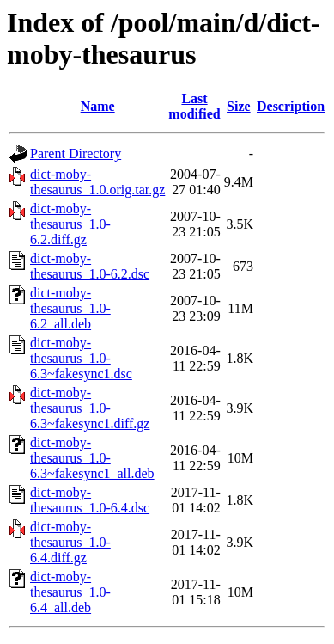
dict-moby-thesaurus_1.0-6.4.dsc (90, 500)
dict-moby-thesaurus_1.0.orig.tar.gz (97, 182)
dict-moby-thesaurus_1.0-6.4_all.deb (70, 592)
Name (98, 106)
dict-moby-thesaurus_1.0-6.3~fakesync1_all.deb (92, 458)
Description (291, 106)
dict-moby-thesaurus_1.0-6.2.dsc (90, 266)
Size (239, 106)
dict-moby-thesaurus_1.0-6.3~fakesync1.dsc (81, 358)
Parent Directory (76, 153)
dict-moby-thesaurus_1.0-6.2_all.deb (70, 308)
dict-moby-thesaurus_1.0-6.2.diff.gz (70, 224)
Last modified (194, 106)
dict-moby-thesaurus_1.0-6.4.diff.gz (70, 542)
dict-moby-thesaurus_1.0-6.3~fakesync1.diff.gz (90, 408)
